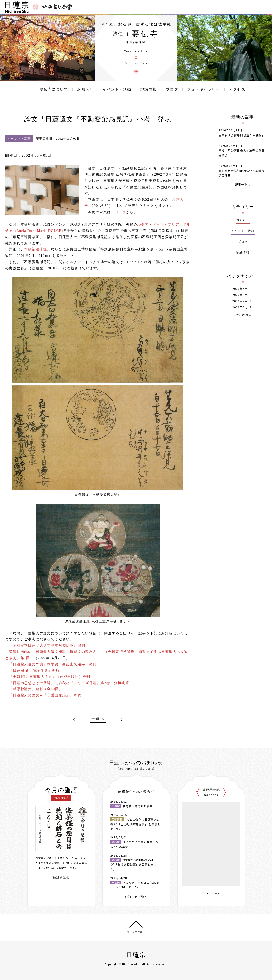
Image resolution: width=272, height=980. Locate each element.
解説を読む (61, 877)
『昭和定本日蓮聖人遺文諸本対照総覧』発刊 (47, 646)
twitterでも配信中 (58, 868)
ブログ (172, 89)
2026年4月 (240, 289)
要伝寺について (54, 89)
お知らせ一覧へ (136, 897)
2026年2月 (240, 301)
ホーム (29, 89)
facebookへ (211, 893)
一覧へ (98, 719)
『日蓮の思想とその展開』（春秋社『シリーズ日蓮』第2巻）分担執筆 (69, 683)
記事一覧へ (243, 185)
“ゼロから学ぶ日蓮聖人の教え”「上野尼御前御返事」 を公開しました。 (135, 824)
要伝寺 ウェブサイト (136, 71)
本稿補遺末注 (36, 249)
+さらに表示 (243, 315)
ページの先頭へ (136, 932)
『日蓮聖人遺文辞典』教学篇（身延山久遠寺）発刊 (53, 664)
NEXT (122, 720)
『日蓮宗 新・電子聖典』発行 (34, 671)
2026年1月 (240, 307)
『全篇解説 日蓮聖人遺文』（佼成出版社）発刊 (49, 677)
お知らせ (85, 89)
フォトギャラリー (204, 89)
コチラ (120, 212)
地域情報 (149, 89)
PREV (74, 720)
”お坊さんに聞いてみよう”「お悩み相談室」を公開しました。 (134, 865)
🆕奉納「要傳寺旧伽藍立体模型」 (242, 135)
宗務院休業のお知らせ (138, 806)
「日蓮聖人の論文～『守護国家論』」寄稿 (45, 695)
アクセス (237, 89)
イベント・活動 (117, 89)
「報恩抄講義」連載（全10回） (36, 689)
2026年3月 (240, 295)
